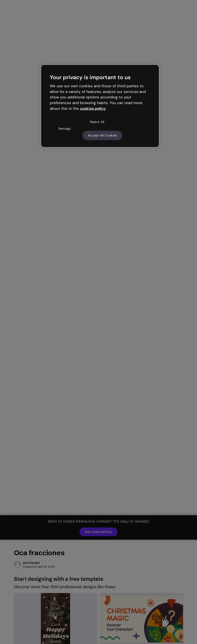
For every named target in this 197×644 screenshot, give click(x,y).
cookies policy (93, 108)
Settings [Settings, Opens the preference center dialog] (65, 129)
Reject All (97, 122)
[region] (100, 106)
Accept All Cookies (102, 135)
